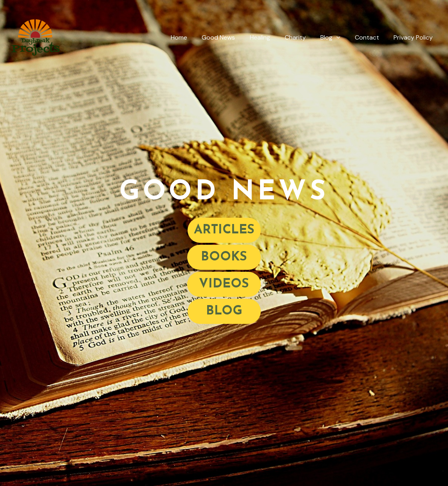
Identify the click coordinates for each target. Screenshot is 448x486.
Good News (230, 37)
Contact (370, 37)
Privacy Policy (414, 37)
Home (192, 37)
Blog (335, 38)
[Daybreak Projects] (35, 37)
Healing (269, 37)
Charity (302, 37)
